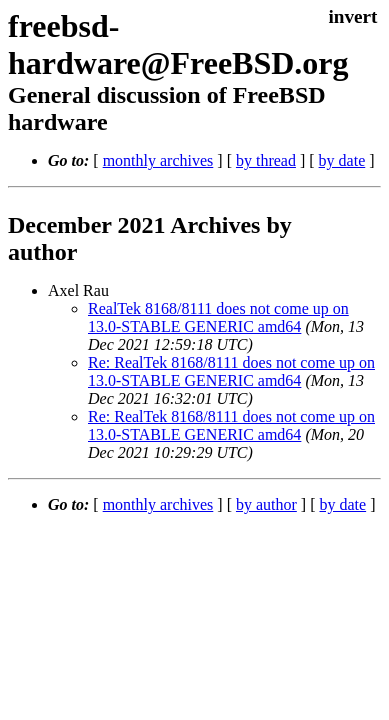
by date (342, 160)
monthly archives (158, 160)
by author (266, 504)
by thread (266, 160)
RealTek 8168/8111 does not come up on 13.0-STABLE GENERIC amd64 (218, 317)
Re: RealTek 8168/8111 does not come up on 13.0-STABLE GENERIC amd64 (231, 371)
